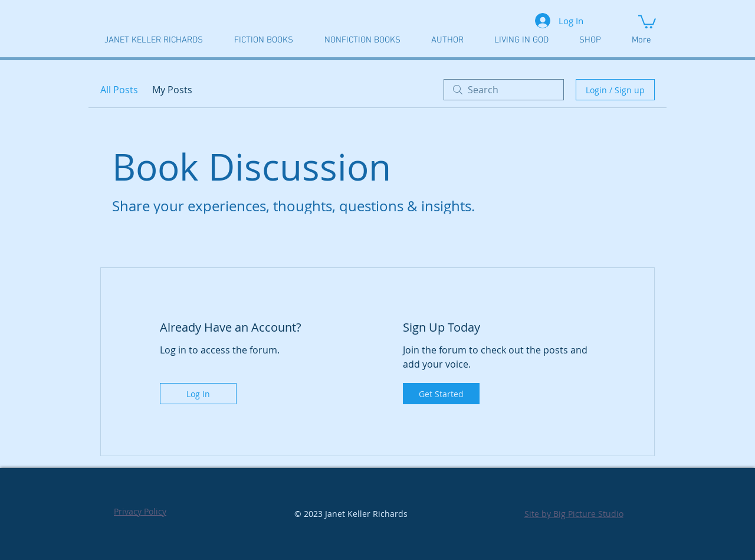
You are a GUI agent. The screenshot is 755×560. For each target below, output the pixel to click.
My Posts (172, 90)
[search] (504, 90)
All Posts (119, 90)
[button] (647, 21)
